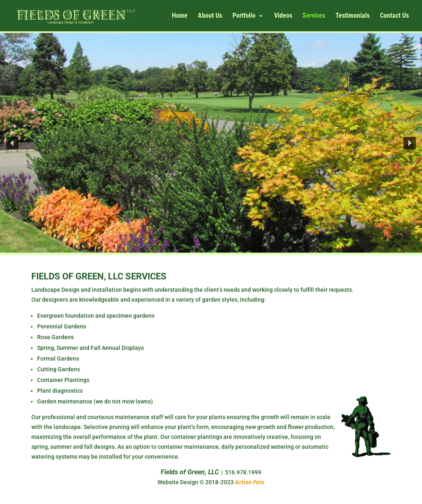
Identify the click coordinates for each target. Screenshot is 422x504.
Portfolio (244, 16)
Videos (283, 16)
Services (314, 16)
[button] (12, 143)
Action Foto (250, 482)
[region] (211, 143)
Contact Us (394, 16)
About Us (210, 16)
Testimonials (353, 16)
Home (180, 16)
